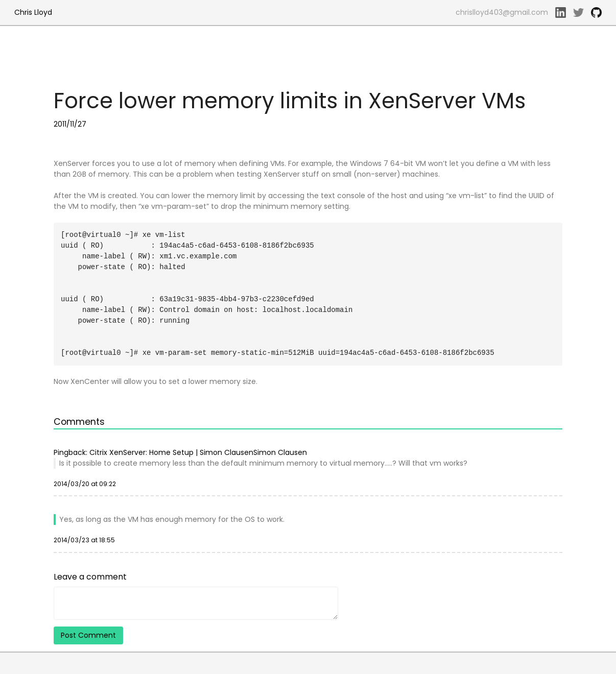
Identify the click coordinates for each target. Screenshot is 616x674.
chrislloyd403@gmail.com (502, 12)
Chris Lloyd (33, 12)
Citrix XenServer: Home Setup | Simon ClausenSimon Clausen (198, 452)
